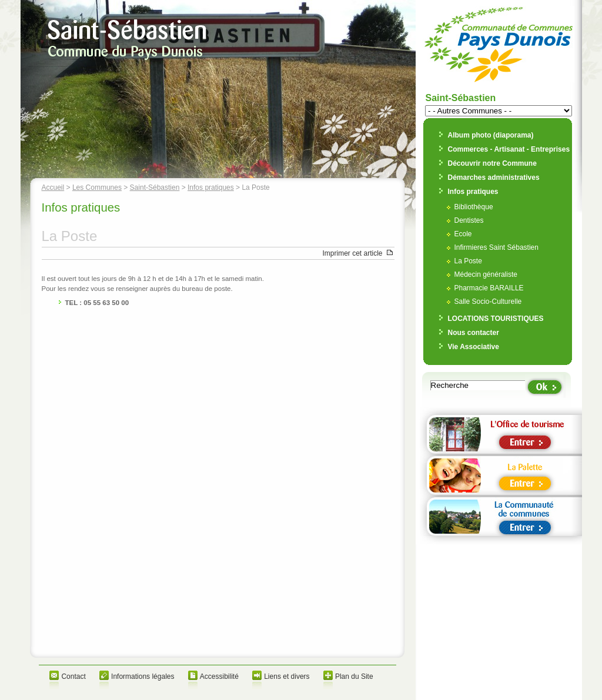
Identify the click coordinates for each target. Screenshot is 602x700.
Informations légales (143, 676)
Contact (73, 676)
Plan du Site (354, 676)
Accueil (53, 187)
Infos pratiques (211, 187)
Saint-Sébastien (155, 187)
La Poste (468, 261)
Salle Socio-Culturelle (488, 302)
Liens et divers (287, 676)
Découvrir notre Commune (492, 163)
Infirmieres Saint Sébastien (496, 247)
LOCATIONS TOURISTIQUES (496, 319)
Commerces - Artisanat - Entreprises (509, 149)
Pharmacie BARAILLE (489, 288)
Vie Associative (474, 347)
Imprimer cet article (352, 253)
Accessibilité (219, 676)
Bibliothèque (474, 207)
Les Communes (97, 187)
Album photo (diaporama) (491, 135)
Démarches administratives (494, 177)
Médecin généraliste (486, 274)
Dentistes (469, 220)
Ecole (463, 234)
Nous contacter (474, 333)
